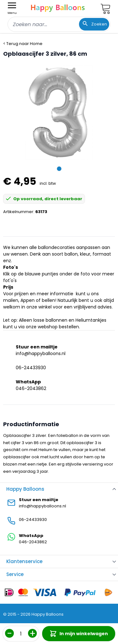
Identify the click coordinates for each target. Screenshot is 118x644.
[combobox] (59, 24)
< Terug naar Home (23, 44)
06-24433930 (31, 368)
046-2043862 (31, 388)
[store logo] (58, 7)
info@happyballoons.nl (41, 353)
